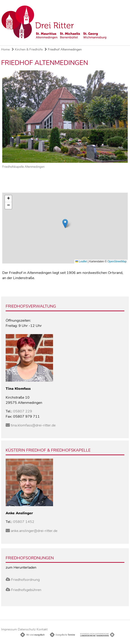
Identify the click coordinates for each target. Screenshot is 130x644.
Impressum (9, 629)
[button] (65, 224)
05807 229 (23, 411)
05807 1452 (24, 522)
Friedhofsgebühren (26, 590)
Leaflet (81, 261)
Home (5, 49)
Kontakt (42, 629)
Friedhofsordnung (25, 580)
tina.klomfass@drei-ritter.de (33, 425)
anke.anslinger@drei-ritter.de (34, 531)
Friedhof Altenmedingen (63, 49)
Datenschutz (27, 629)
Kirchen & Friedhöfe (27, 49)
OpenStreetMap (117, 261)
